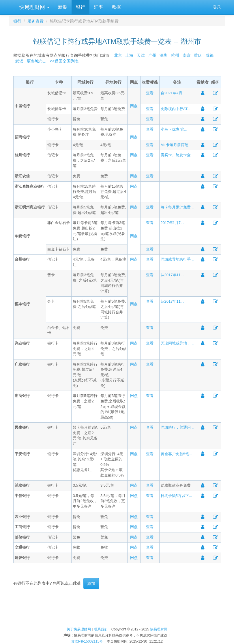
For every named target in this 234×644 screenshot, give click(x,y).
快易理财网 (33, 7)
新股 (63, 7)
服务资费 (35, 21)
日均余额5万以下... (176, 496)
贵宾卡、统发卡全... (177, 155)
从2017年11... (172, 275)
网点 (134, 106)
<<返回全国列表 (64, 61)
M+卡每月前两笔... (176, 145)
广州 (152, 55)
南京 (187, 55)
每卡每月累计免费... (177, 207)
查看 (150, 93)
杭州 (175, 55)
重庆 (198, 55)
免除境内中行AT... (176, 109)
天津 (141, 55)
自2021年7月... (173, 93)
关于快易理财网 (79, 629)
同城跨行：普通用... (177, 427)
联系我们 (101, 629)
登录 (217, 7)
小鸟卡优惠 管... (174, 129)
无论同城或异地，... (177, 343)
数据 (116, 7)
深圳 (164, 55)
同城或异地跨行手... (177, 259)
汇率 (98, 7)
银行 (81, 7)
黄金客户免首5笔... (176, 454)
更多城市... (35, 61)
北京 (118, 55)
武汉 (19, 61)
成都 (209, 55)
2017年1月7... (172, 223)
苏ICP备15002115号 (87, 641)
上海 (129, 55)
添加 (91, 583)
